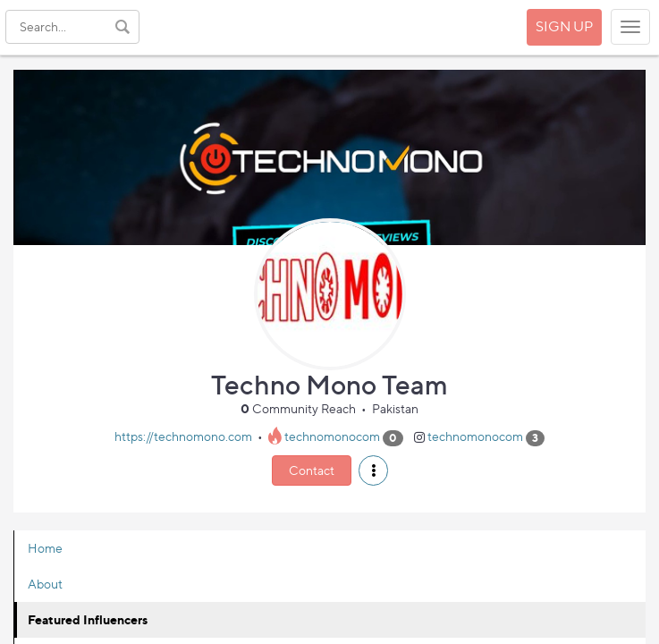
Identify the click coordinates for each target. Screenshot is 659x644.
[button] (373, 470)
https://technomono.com (183, 437)
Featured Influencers (88, 619)
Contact (312, 470)
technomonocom (332, 437)
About (45, 584)
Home (45, 548)
